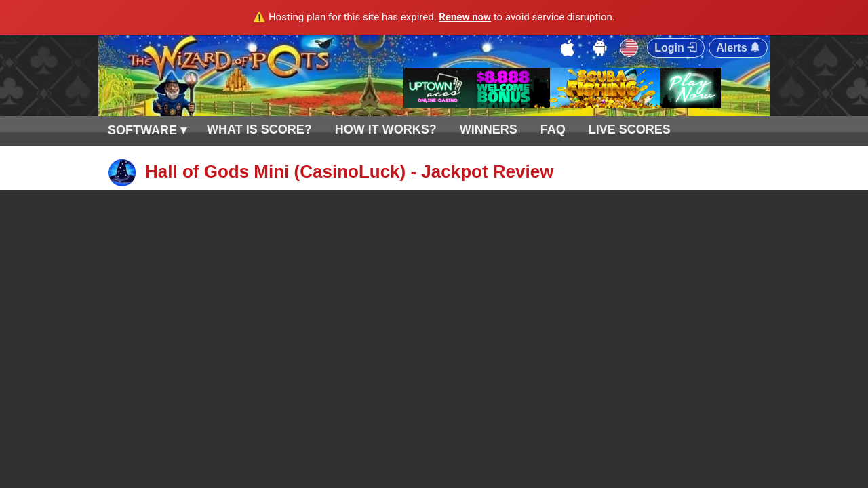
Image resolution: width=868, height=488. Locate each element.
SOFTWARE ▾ (147, 130)
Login (676, 48)
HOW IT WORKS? (386, 129)
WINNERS (489, 129)
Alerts (738, 48)
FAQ (553, 129)
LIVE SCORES (630, 129)
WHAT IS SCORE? (259, 129)
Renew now (465, 17)
